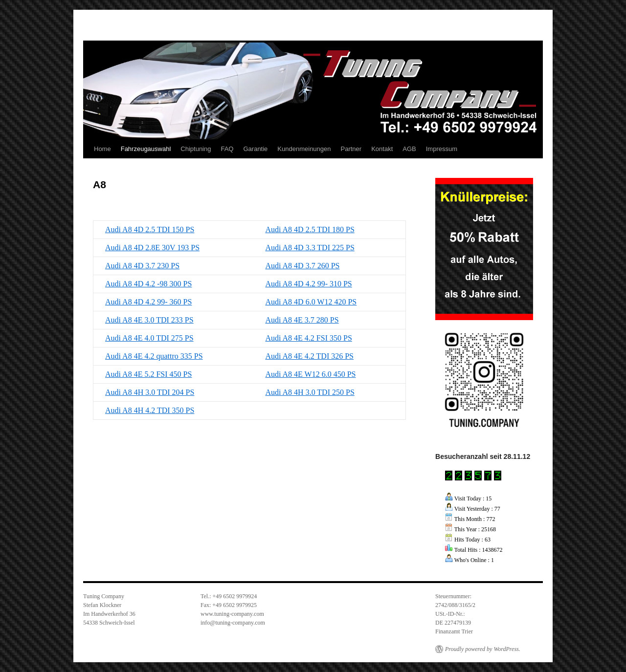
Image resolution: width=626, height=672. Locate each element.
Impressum (442, 149)
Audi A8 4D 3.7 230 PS (142, 266)
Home (102, 149)
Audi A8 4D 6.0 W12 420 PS (311, 302)
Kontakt (382, 149)
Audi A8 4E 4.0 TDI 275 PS (149, 338)
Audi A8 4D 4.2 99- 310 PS (308, 284)
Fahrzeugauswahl (146, 149)
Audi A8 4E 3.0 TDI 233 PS (149, 320)
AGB (409, 149)
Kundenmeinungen (304, 149)
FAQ (227, 149)
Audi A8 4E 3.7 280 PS (302, 320)
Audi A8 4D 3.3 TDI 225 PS (310, 248)
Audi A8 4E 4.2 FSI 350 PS (308, 338)
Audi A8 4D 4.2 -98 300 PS (148, 284)
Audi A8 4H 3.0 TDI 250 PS (310, 392)
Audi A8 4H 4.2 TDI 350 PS (150, 410)
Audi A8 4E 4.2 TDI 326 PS (309, 356)
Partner (351, 149)
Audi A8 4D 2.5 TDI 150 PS (150, 229)
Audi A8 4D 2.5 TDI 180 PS (310, 229)
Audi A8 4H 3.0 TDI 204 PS (150, 392)
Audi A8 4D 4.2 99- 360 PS (148, 302)
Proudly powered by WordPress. (483, 649)
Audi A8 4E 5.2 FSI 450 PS (148, 374)
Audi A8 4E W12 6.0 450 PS (310, 374)
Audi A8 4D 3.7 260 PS (302, 266)
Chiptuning (196, 149)
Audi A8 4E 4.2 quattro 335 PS (154, 356)
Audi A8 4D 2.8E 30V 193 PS (152, 248)
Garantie (255, 149)
